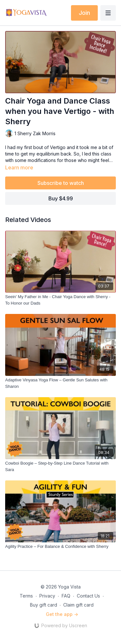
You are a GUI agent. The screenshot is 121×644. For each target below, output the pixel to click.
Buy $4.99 (61, 198)
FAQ (66, 596)
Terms (26, 596)
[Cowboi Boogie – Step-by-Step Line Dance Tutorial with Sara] (60, 466)
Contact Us (88, 596)
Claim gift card (78, 605)
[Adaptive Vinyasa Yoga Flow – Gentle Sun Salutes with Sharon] (60, 383)
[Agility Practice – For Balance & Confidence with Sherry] (60, 547)
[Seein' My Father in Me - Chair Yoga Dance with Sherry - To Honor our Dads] (60, 300)
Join (84, 13)
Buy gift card (44, 605)
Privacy (47, 596)
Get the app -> (62, 614)
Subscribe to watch (61, 183)
